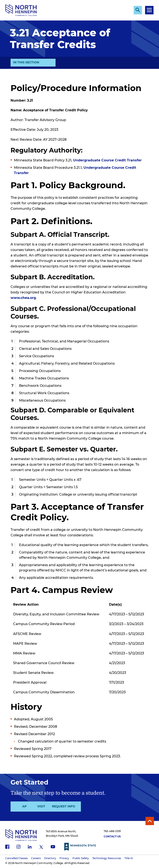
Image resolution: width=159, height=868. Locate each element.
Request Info (100, 807)
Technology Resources (107, 858)
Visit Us (64, 807)
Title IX (129, 858)
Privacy (64, 858)
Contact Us (112, 837)
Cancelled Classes (16, 858)
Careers (36, 858)
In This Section (26, 62)
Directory (50, 858)
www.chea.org (23, 298)
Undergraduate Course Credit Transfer (107, 160)
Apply (28, 807)
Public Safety (81, 858)
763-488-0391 (112, 832)
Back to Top (149, 821)
